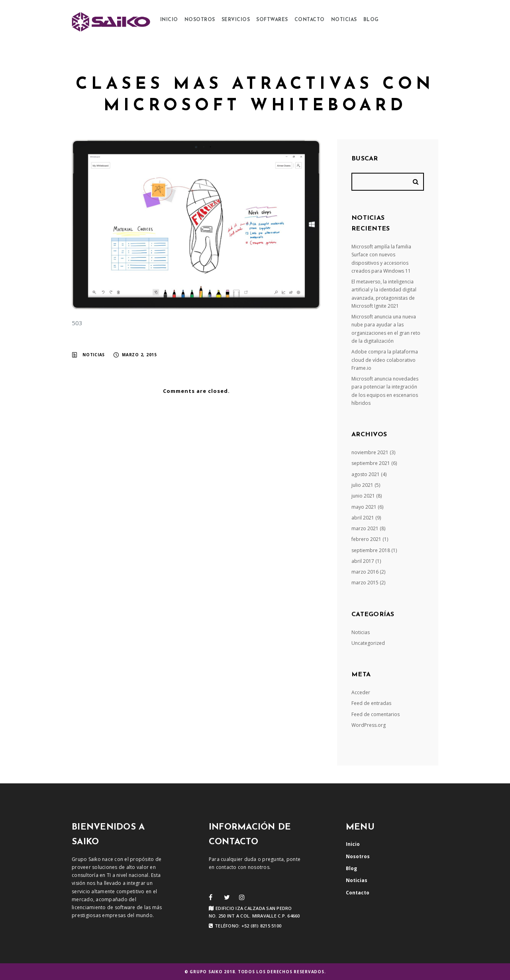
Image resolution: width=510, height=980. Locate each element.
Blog (371, 20)
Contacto (310, 20)
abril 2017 (363, 561)
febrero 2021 (366, 539)
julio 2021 (362, 485)
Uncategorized (368, 643)
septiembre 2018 (371, 550)
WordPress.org (369, 725)
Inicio (169, 20)
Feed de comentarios (376, 714)
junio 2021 (363, 496)
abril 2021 (363, 518)
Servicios (236, 20)
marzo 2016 (365, 572)
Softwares (272, 20)
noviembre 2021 (370, 452)
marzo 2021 (365, 528)
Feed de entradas (371, 703)
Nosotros (200, 20)
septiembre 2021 (371, 463)
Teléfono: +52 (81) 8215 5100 (245, 926)
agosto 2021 (366, 474)
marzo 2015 (365, 583)
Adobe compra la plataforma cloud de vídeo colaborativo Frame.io (385, 360)
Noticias (344, 20)
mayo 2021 (364, 507)
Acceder (361, 692)
